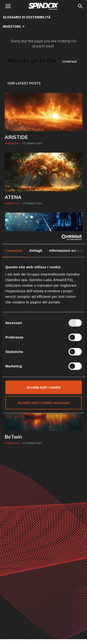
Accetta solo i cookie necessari (43, 402)
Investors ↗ (14, 26)
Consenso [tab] (14, 250)
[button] (81, 6)
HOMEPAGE (70, 62)
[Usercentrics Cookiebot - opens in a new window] (62, 238)
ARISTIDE (16, 137)
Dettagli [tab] (36, 250)
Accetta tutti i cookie (43, 387)
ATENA (13, 197)
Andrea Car (12, 143)
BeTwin (13, 437)
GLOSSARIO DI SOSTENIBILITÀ (27, 17)
